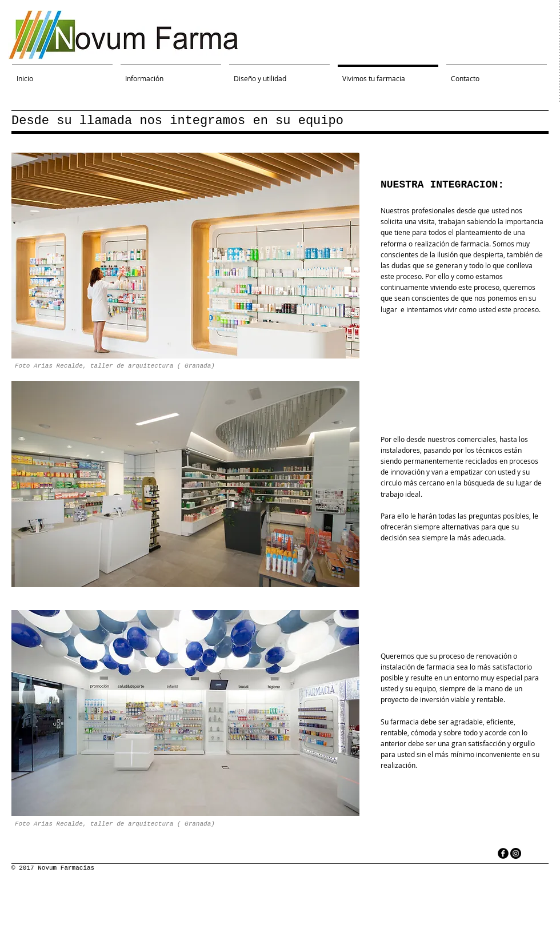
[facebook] (503, 853)
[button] (185, 256)
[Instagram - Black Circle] (516, 853)
